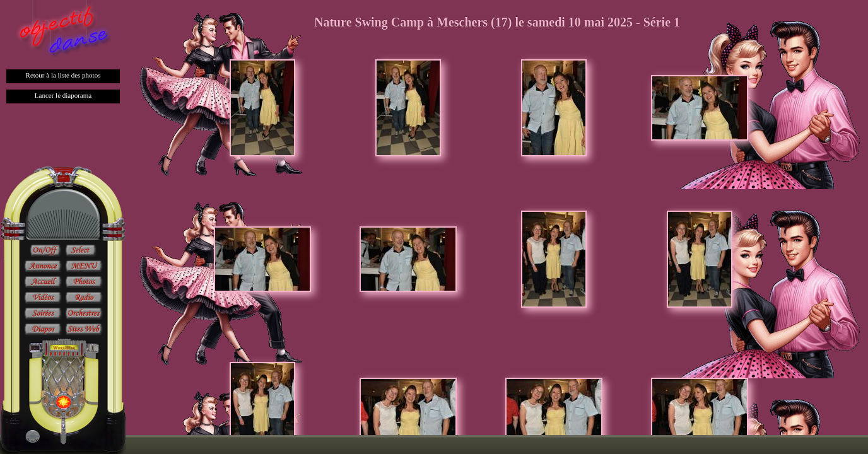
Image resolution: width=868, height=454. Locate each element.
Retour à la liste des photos (63, 75)
